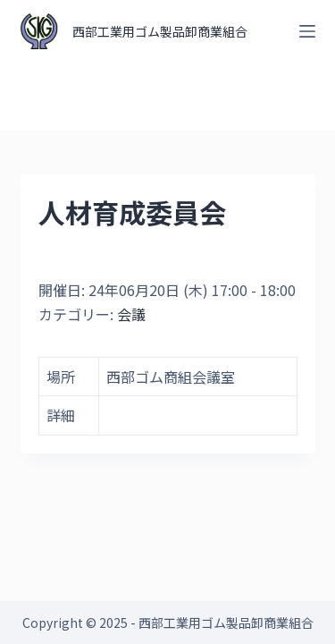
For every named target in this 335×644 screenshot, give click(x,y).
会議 (131, 314)
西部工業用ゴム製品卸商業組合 (160, 31)
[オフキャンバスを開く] (307, 31)
